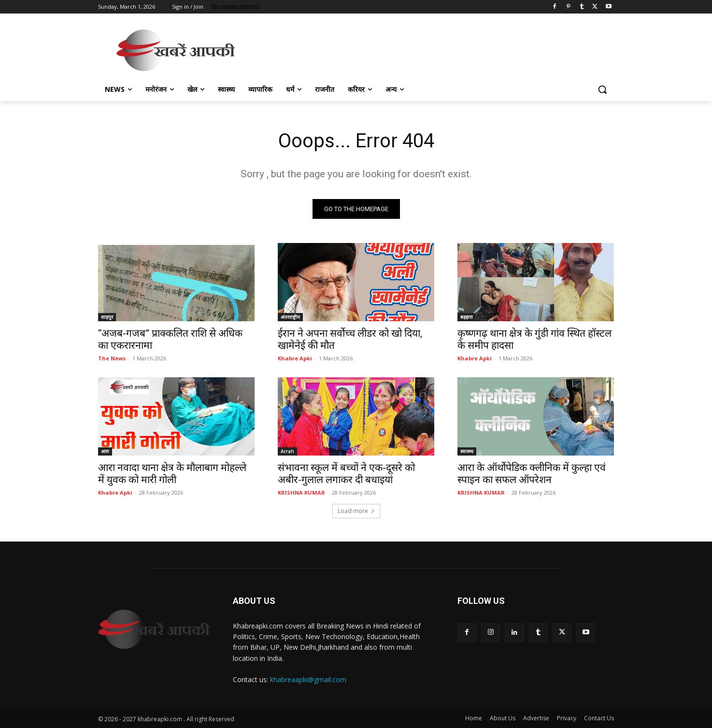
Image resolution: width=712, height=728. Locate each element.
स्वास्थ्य (467, 451)
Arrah (287, 451)
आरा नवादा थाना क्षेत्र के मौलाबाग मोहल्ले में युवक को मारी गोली (172, 474)
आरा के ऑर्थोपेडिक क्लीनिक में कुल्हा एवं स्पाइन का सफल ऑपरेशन (532, 474)
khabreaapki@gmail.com (308, 679)
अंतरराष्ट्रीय (290, 317)
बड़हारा (467, 317)
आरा (105, 451)
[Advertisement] (428, 49)
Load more (356, 511)
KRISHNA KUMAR (301, 492)
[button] (602, 89)
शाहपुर (107, 317)
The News (112, 358)
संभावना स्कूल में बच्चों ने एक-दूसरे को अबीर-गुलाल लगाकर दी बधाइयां (346, 474)
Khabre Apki (295, 358)
